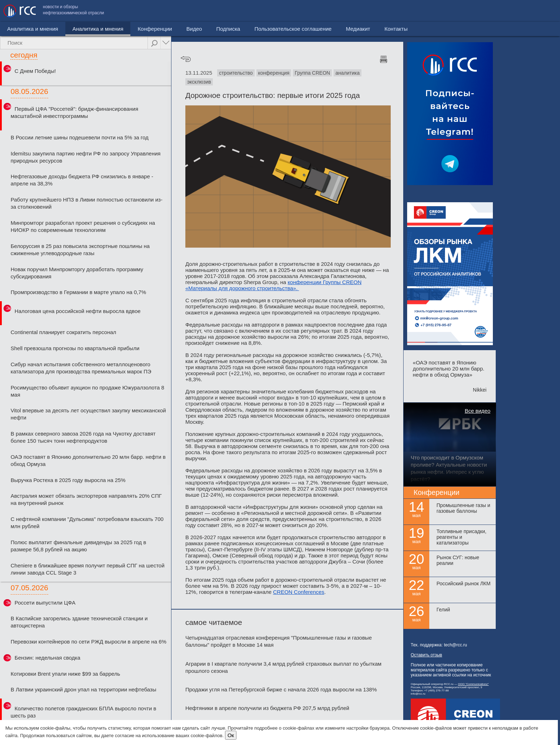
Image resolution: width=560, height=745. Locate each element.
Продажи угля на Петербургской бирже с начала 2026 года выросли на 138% (281, 689)
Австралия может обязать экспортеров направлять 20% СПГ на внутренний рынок (86, 499)
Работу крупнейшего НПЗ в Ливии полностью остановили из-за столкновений (87, 203)
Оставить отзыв (426, 655)
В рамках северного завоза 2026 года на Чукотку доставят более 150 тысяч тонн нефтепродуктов (83, 437)
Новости (17, 29)
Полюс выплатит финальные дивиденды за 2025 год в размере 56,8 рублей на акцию (78, 546)
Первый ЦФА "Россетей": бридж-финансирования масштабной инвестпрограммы (74, 112)
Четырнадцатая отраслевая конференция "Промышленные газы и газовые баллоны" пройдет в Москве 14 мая (279, 641)
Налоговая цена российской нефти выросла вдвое (78, 311)
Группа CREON (312, 73)
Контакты (541, 11)
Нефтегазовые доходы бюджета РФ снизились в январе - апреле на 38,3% (82, 180)
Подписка (198, 29)
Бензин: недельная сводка (47, 658)
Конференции (125, 29)
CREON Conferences (299, 592)
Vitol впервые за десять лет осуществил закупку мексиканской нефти (88, 414)
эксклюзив (199, 82)
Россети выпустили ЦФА (45, 603)
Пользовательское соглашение (438, 11)
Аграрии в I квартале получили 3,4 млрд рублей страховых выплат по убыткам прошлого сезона (283, 667)
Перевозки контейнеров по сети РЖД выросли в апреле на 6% (89, 642)
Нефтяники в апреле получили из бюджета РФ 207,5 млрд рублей (267, 708)
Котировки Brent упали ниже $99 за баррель (66, 674)
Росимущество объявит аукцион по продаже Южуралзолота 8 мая (87, 391)
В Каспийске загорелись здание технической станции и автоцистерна (79, 622)
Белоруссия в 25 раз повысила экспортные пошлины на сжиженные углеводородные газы (80, 250)
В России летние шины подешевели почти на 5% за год (80, 137)
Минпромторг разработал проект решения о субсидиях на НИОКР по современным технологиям (83, 226)
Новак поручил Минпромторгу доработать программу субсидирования (77, 273)
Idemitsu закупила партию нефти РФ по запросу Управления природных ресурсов (86, 157)
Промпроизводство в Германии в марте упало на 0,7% (78, 292)
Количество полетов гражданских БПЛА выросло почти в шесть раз (84, 712)
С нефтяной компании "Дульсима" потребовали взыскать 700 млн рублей (87, 523)
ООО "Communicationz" (473, 684)
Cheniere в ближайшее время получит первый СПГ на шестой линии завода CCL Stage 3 (88, 569)
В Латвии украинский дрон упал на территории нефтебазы (84, 689)
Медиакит (503, 11)
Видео (164, 29)
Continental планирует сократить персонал (64, 332)
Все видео (477, 411)
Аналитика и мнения (68, 29)
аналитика (347, 73)
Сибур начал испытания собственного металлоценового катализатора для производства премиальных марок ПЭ (81, 368)
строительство (236, 73)
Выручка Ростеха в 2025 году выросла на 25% (68, 480)
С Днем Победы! (35, 71)
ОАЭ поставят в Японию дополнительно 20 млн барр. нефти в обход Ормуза (88, 460)
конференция (274, 73)
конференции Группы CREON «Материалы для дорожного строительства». (273, 285)
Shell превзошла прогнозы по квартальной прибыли (75, 348)
